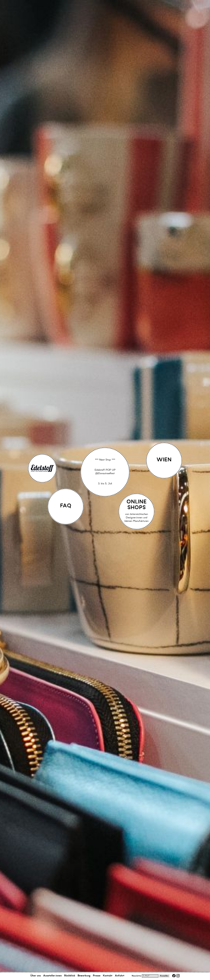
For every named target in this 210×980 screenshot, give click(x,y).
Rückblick (70, 976)
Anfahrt (120, 976)
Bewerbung (84, 976)
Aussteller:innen (52, 976)
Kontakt (108, 976)
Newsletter (137, 976)
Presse (97, 976)
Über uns (36, 976)
